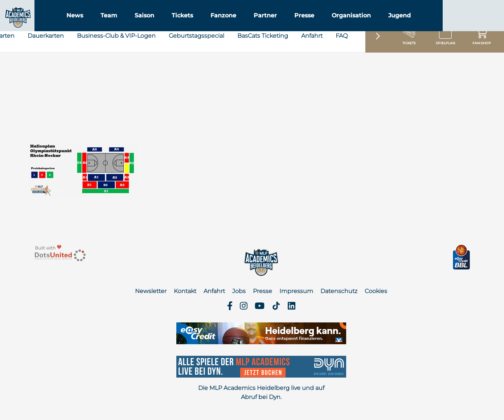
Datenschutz (339, 291)
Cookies (376, 291)
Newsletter (151, 291)
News (116, 25)
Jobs (239, 291)
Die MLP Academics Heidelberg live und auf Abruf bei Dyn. (261, 393)
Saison (186, 25)
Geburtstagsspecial (196, 66)
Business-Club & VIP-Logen (116, 66)
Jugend (441, 25)
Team (151, 25)
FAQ (342, 66)
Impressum (296, 291)
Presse (346, 25)
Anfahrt (312, 66)
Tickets (224, 25)
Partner (307, 25)
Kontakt (185, 291)
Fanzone (265, 25)
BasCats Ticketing (263, 66)
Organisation (393, 25)
